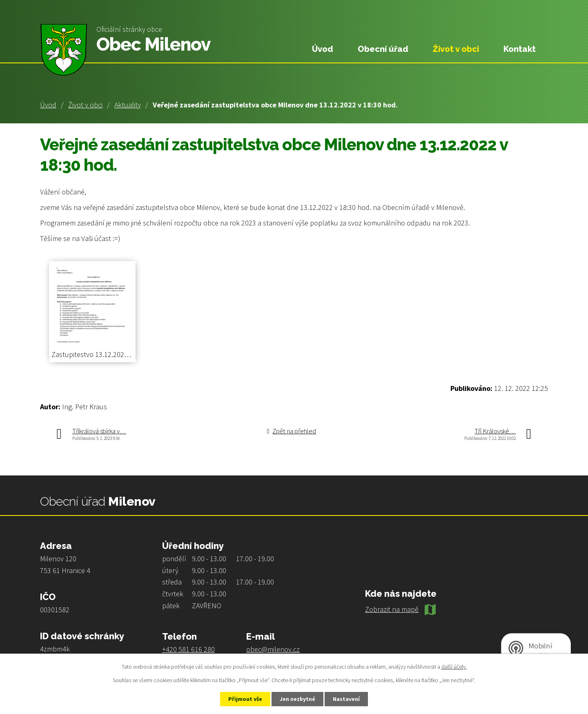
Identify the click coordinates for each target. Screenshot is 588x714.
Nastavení (347, 699)
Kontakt (520, 49)
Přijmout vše (244, 699)
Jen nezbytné (298, 699)
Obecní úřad (383, 49)
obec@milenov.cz (273, 649)
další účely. (454, 666)
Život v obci (85, 105)
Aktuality (128, 105)
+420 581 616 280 (188, 649)
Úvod (48, 105)
